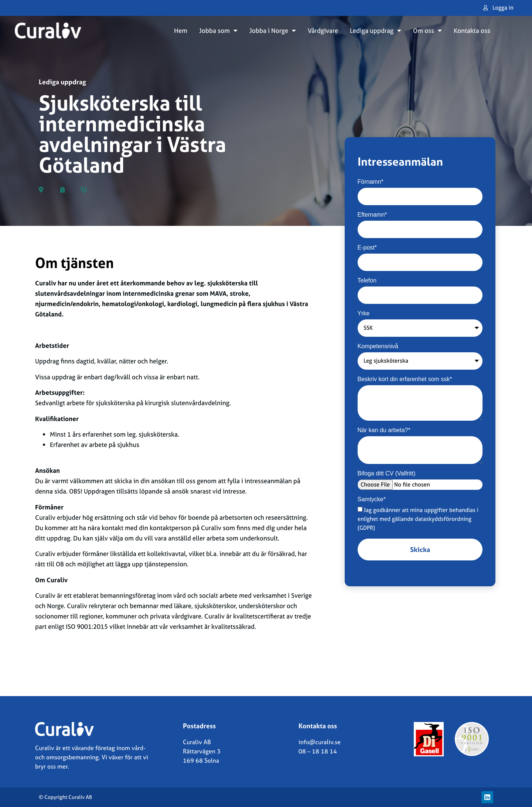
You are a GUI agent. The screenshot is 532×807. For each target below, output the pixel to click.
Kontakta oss (472, 30)
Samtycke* (372, 499)
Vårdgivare (323, 30)
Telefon (367, 281)
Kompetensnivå (378, 346)
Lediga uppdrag (376, 30)
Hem (181, 30)
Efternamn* (372, 215)
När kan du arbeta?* (384, 430)
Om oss (427, 30)
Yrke (364, 313)
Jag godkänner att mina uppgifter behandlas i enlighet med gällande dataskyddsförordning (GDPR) (418, 519)
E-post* (367, 248)
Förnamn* (371, 182)
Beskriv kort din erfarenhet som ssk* (405, 379)
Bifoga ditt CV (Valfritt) (387, 474)
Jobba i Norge (273, 30)
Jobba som (218, 30)
